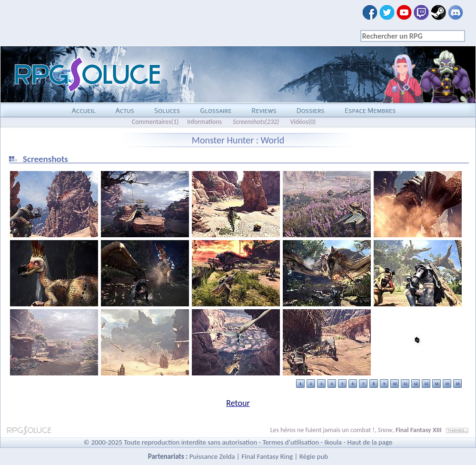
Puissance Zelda (212, 456)
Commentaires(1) (155, 122)
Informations (204, 122)
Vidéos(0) (303, 122)
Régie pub (314, 456)
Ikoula (333, 442)
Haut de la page (370, 442)
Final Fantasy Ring (267, 456)
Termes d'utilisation (291, 442)
